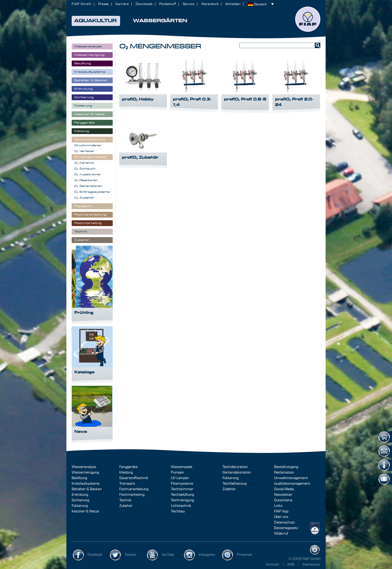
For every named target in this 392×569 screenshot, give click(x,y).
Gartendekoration (237, 472)
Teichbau (178, 511)
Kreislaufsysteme (86, 484)
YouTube (168, 555)
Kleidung (126, 472)
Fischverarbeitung (134, 489)
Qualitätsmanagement (292, 484)
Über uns (281, 517)
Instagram (207, 555)
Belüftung (79, 478)
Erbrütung (80, 495)
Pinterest (245, 555)
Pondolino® (168, 4)
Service (189, 4)
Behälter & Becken (87, 489)
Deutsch (260, 4)
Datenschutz (284, 522)
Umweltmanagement (291, 478)
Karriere (122, 4)
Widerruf (281, 534)
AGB (291, 565)
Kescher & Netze (85, 511)
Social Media (284, 489)
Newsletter (283, 495)
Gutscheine (283, 500)
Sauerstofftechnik (134, 478)
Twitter (130, 555)
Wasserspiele (182, 467)
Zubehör (126, 506)
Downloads (144, 4)
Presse (103, 4)
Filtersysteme (182, 484)
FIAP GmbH (81, 4)
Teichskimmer (182, 489)
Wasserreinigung (85, 472)
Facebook (95, 555)
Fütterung (80, 506)
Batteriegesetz (286, 528)
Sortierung (80, 500)
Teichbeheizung (234, 484)
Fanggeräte (128, 467)
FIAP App (281, 511)
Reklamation (284, 472)
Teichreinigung (182, 500)
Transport (127, 484)
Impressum (311, 565)
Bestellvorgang (286, 467)
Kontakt (273, 565)
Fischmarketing (132, 495)
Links (278, 506)
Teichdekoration (235, 467)
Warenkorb (210, 4)
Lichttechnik (181, 506)
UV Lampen (180, 478)
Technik (125, 500)
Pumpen (177, 472)
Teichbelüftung (182, 495)
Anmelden (233, 4)
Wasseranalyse (84, 467)
